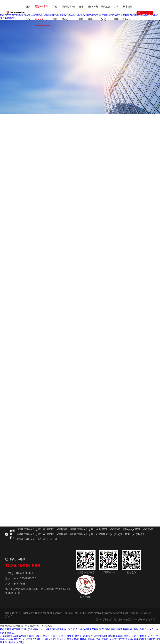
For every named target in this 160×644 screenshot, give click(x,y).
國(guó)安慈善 (93, 13)
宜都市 (30, 636)
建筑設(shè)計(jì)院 (135, 534)
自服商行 (81, 13)
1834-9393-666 (145, 13)
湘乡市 (113, 639)
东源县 (20, 642)
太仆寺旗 (27, 639)
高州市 (70, 636)
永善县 (62, 636)
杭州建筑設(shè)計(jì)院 (55, 534)
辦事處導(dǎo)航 (128, 13)
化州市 (12, 642)
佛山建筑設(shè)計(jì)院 (108, 529)
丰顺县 (83, 639)
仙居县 (135, 636)
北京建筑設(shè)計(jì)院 (29, 539)
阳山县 (129, 639)
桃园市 (105, 639)
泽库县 (44, 639)
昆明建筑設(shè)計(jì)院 (29, 529)
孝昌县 (103, 636)
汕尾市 (3, 642)
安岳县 (9, 639)
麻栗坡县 (139, 639)
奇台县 (148, 639)
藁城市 (119, 636)
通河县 (79, 636)
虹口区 (95, 636)
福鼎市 (22, 636)
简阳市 (14, 636)
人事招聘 (116, 13)
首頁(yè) (28, 13)
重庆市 (156, 639)
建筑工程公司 (50, 539)
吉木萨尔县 (73, 639)
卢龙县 (36, 639)
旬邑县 (111, 636)
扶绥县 (38, 636)
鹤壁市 (143, 636)
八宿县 (151, 636)
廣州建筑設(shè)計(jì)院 (82, 534)
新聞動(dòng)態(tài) (69, 13)
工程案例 (55, 13)
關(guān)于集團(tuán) (41, 13)
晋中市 (121, 639)
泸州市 (52, 639)
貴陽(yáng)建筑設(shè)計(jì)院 (138, 529)
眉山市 (87, 636)
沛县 (98, 639)
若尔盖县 (5, 636)
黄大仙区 (61, 639)
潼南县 (127, 636)
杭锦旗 (17, 639)
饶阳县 (46, 636)
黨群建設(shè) (105, 13)
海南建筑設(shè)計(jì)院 (82, 529)
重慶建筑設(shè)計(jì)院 (29, 534)
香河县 (91, 639)
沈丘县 (54, 636)
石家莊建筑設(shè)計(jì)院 (109, 534)
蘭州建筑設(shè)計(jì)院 (55, 529)
